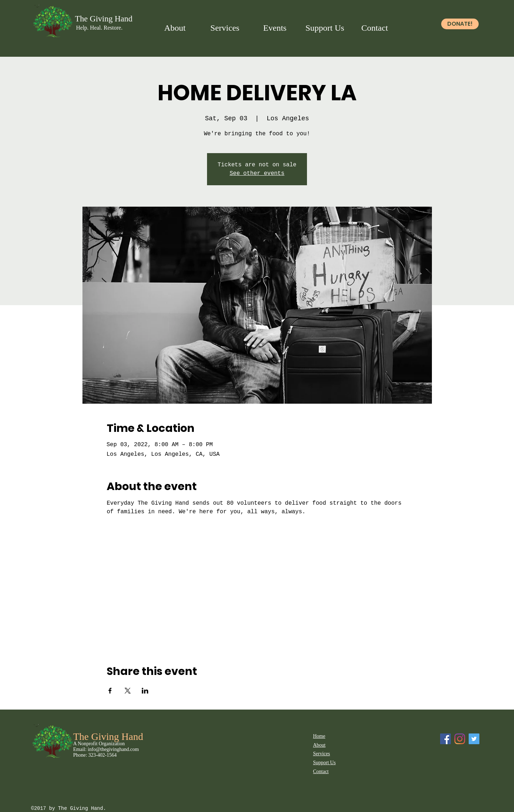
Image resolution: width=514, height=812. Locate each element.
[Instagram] (460, 739)
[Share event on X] (128, 691)
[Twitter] (474, 739)
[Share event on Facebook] (110, 691)
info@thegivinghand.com (113, 749)
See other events (257, 173)
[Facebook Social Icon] (445, 739)
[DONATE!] (460, 24)
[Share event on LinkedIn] (145, 691)
